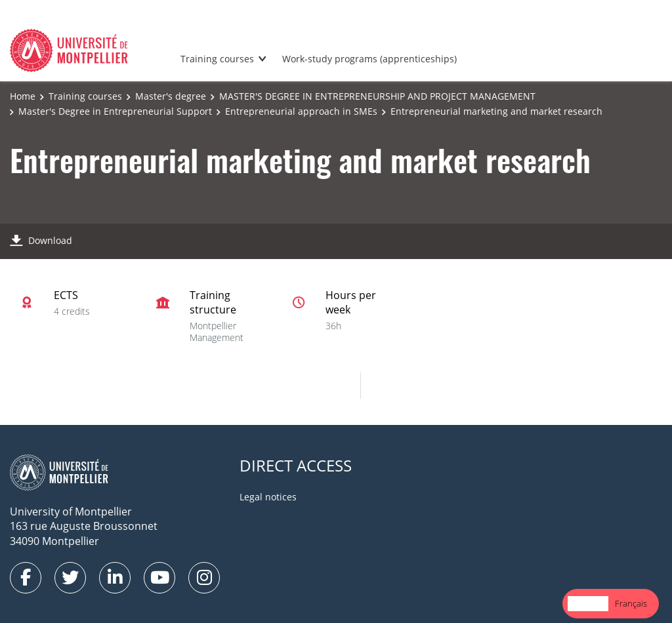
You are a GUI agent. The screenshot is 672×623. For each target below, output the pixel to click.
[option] (631, 604)
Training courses (217, 59)
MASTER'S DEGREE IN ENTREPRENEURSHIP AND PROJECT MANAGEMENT (377, 96)
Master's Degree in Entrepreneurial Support (115, 111)
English (588, 603)
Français (631, 603)
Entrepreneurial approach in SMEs (301, 111)
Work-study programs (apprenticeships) (369, 59)
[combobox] (588, 604)
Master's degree (171, 96)
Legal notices (268, 497)
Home (23, 96)
